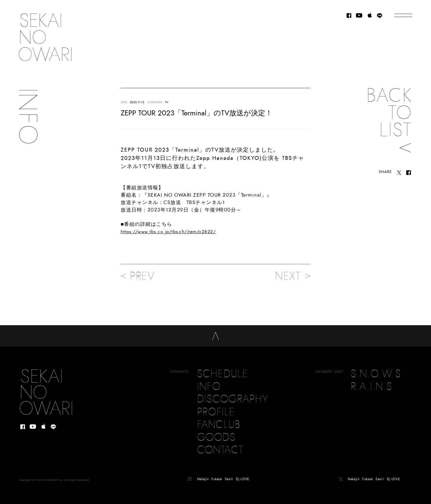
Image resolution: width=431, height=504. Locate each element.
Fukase (217, 475)
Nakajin (203, 475)
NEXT (293, 276)
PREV (138, 276)
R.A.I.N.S (371, 382)
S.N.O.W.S (376, 369)
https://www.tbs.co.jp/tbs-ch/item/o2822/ (168, 232)
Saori (229, 475)
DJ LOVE (243, 475)
